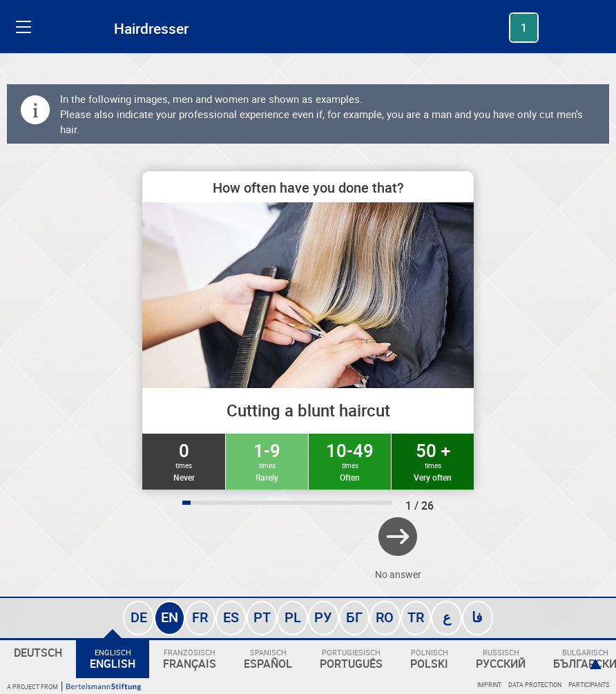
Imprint (489, 685)
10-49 (350, 461)
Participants (589, 685)
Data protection (535, 685)
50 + (433, 461)
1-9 (267, 461)
